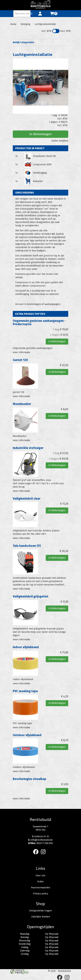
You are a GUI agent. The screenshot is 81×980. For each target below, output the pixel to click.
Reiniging (26, 24)
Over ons (40, 876)
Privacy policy (41, 894)
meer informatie (21, 352)
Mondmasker (22, 404)
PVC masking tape (25, 691)
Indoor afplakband (26, 647)
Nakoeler (38, 181)
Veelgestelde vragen (40, 911)
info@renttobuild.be (40, 840)
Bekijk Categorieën (40, 42)
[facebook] (37, 855)
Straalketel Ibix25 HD (44, 156)
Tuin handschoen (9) (27, 546)
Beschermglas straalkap (29, 779)
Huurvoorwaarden (40, 888)
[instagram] (44, 855)
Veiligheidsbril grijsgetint (31, 596)
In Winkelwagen (40, 134)
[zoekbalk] (22, 14)
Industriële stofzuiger (28, 448)
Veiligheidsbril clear (27, 499)
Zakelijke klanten (41, 917)
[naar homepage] (40, 5)
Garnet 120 (20, 360)
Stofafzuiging (40, 173)
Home (13, 24)
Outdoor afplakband (27, 735)
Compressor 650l (42, 165)
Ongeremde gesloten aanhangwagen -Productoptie (39, 322)
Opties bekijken (60, 141)
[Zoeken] (31, 14)
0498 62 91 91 (41, 837)
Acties (40, 882)
